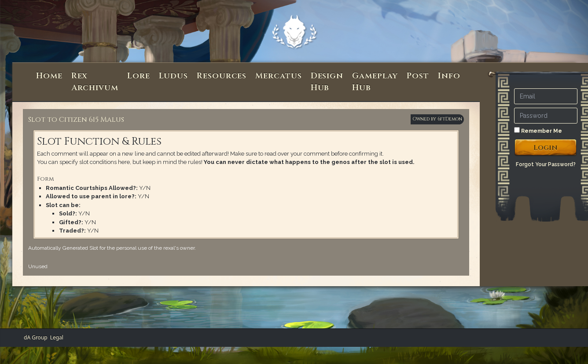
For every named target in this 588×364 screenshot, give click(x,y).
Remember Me (538, 131)
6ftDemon (450, 119)
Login (546, 148)
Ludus (174, 76)
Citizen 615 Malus (92, 120)
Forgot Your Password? (546, 164)
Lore (139, 76)
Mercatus (278, 76)
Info (449, 76)
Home (49, 76)
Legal (57, 337)
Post (418, 76)
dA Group (36, 337)
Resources (222, 76)
